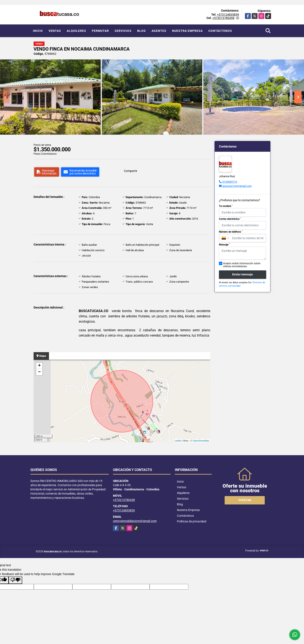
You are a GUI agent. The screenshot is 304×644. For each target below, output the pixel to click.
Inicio (38, 31)
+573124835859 (228, 15)
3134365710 (230, 182)
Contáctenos (220, 31)
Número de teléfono (231, 232)
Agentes (159, 31)
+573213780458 (223, 18)
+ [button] (39, 366)
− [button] (39, 372)
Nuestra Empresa (187, 31)
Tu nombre (226, 206)
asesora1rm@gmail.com (237, 186)
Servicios (123, 31)
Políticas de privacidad (192, 521)
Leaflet (178, 441)
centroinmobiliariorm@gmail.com (135, 521)
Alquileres (76, 31)
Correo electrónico (230, 219)
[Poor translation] (15, 580)
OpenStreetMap (201, 441)
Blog (142, 31)
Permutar (100, 31)
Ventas (55, 31)
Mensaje (224, 244)
